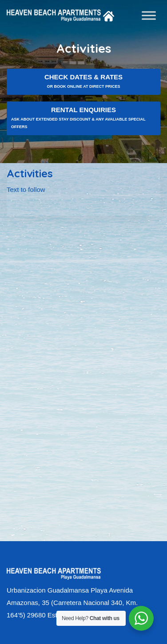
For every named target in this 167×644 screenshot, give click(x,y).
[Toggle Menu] (149, 15)
